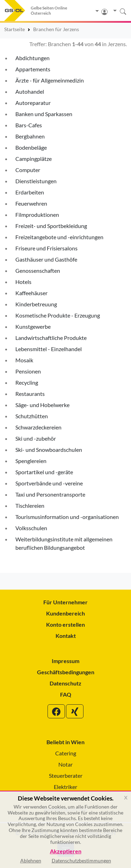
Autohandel (30, 91)
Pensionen (28, 371)
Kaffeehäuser (31, 293)
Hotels (23, 282)
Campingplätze (34, 159)
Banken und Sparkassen (44, 114)
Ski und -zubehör (36, 438)
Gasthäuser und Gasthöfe (46, 259)
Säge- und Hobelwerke (42, 405)
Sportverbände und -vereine (49, 483)
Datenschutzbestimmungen (81, 860)
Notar (65, 764)
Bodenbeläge (31, 147)
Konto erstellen (65, 624)
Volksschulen (31, 528)
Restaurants (30, 394)
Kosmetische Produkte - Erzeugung (58, 315)
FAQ (66, 694)
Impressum (65, 661)
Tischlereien (30, 506)
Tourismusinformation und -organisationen (67, 517)
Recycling (27, 382)
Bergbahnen (30, 136)
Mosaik (24, 360)
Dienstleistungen (36, 181)
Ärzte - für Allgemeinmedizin (50, 80)
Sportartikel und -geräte (44, 472)
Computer (28, 170)
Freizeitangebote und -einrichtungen (59, 237)
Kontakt (66, 636)
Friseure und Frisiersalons (46, 248)
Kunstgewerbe (33, 326)
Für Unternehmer (65, 602)
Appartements (33, 69)
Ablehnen (31, 860)
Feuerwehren (31, 203)
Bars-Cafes (29, 125)
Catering (66, 753)
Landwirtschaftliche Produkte (51, 338)
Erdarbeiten (30, 192)
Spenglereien (31, 461)
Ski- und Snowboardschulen (49, 450)
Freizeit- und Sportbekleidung (51, 226)
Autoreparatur (33, 103)
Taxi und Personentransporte (50, 494)
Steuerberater (66, 775)
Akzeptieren (66, 851)
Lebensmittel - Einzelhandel (49, 349)
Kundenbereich (65, 613)
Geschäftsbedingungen (66, 672)
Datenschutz (65, 683)
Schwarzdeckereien (38, 427)
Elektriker (65, 787)
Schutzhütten (32, 416)
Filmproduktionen (37, 215)
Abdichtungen (32, 58)
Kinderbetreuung (36, 304)
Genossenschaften (38, 271)
